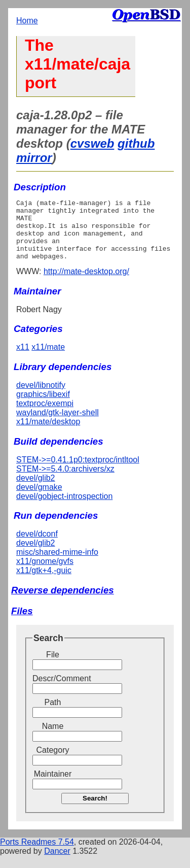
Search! (95, 810)
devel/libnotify (41, 397)
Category (53, 762)
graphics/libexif (43, 406)
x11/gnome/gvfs (45, 573)
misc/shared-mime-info (57, 564)
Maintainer (53, 786)
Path (53, 714)
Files (22, 623)
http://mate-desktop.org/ (86, 283)
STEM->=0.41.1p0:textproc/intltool (78, 472)
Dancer (57, 863)
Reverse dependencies (63, 602)
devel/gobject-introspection (64, 508)
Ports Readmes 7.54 (37, 854)
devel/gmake (39, 499)
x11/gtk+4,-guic (44, 582)
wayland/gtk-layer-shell (58, 425)
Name (53, 738)
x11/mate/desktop (48, 434)
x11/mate (48, 359)
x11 (23, 359)
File (53, 667)
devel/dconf (37, 546)
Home (27, 21)
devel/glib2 (36, 490)
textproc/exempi (45, 415)
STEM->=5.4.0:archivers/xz (65, 481)
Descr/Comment (53, 691)
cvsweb (92, 143)
